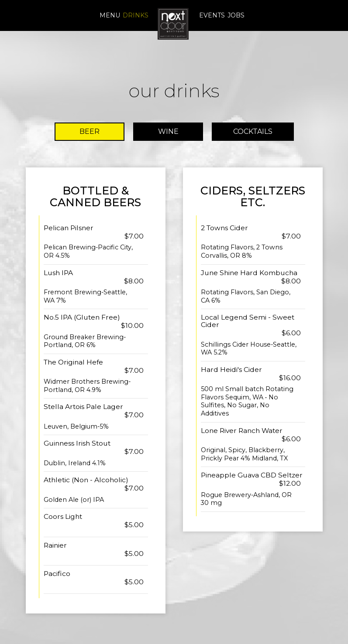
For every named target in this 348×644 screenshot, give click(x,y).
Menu (110, 15)
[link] (174, 23)
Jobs (236, 15)
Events (212, 15)
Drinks (136, 15)
